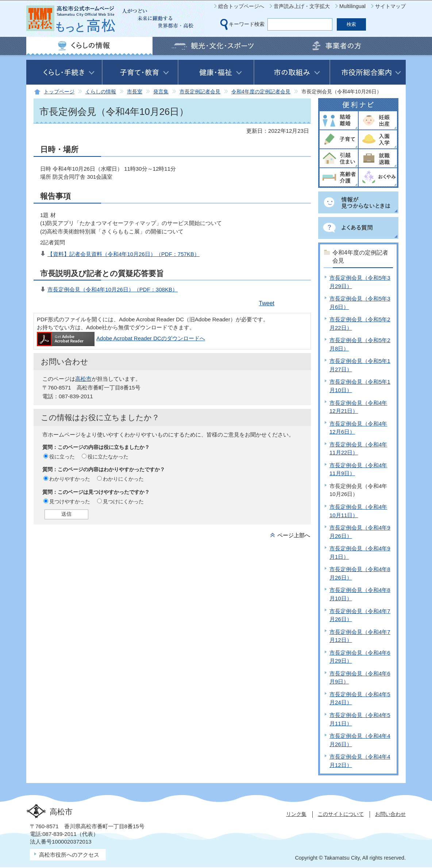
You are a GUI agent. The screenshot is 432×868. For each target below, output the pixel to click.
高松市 (83, 379)
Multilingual (352, 6)
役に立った (62, 457)
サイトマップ (390, 6)
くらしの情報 (101, 92)
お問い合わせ (390, 814)
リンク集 (296, 814)
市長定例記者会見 (200, 92)
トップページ (59, 92)
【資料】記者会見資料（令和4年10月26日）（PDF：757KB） (124, 254)
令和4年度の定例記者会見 (261, 92)
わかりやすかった (70, 479)
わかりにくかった (123, 479)
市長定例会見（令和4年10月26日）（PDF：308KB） (113, 289)
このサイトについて (341, 814)
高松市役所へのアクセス (69, 855)
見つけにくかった (123, 501)
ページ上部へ (294, 535)
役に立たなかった (108, 457)
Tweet (267, 303)
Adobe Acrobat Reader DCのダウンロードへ (121, 338)
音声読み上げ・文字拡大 (302, 6)
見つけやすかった (70, 501)
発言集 (161, 92)
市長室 (135, 92)
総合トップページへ (241, 6)
